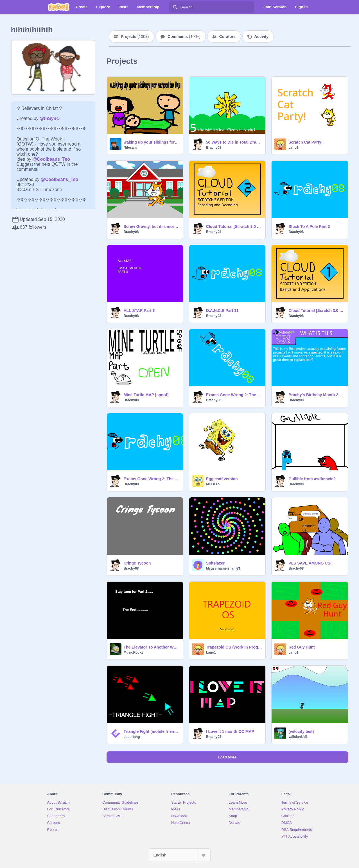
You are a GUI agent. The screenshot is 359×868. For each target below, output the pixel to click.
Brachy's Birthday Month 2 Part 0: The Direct (316, 395)
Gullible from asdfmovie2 (312, 479)
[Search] (175, 7)
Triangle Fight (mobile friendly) (152, 731)
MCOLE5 (213, 484)
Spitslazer (215, 563)
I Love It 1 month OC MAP (230, 731)
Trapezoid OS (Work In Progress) (234, 647)
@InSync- (50, 118)
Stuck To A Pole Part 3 (309, 226)
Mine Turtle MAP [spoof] (146, 395)
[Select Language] (180, 855)
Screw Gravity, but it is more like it (152, 226)
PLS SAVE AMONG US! (310, 563)
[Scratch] (59, 7)
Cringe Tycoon (137, 563)
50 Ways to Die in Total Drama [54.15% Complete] (234, 142)
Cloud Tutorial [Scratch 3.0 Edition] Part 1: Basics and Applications (316, 311)
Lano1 (293, 148)
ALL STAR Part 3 (139, 311)
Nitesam (130, 148)
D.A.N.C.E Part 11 (222, 311)
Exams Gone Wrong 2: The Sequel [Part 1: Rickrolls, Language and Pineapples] (152, 479)
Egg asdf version (222, 479)
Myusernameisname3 (223, 568)
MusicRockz (133, 652)
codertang (132, 737)
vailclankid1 (298, 737)
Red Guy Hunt (302, 647)
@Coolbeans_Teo (51, 159)
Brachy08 (214, 148)
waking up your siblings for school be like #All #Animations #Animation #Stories (152, 142)
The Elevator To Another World (152, 647)
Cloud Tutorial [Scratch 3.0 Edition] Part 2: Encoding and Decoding (234, 226)
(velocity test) (301, 731)
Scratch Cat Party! (305, 142)
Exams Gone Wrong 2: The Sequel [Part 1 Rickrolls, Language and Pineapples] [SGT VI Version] (234, 395)
